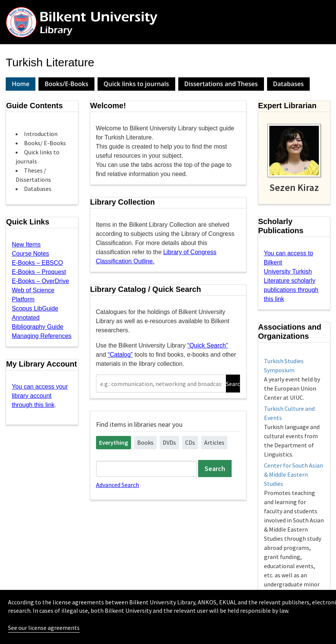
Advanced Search (118, 485)
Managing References (42, 336)
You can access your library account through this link (40, 396)
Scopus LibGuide (35, 308)
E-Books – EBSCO (37, 263)
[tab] (21, 84)
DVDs (169, 442)
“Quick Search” (208, 345)
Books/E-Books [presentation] (66, 84)
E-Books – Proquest (39, 272)
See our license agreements (44, 628)
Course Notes (30, 254)
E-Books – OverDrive (40, 281)
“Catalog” (120, 355)
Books (145, 442)
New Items (26, 244)
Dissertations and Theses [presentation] (221, 84)
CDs (190, 442)
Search (233, 384)
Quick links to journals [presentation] (136, 84)
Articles (214, 442)
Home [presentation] (21, 84)
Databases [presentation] (289, 84)
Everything (114, 442)
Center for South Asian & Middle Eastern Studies (294, 474)
